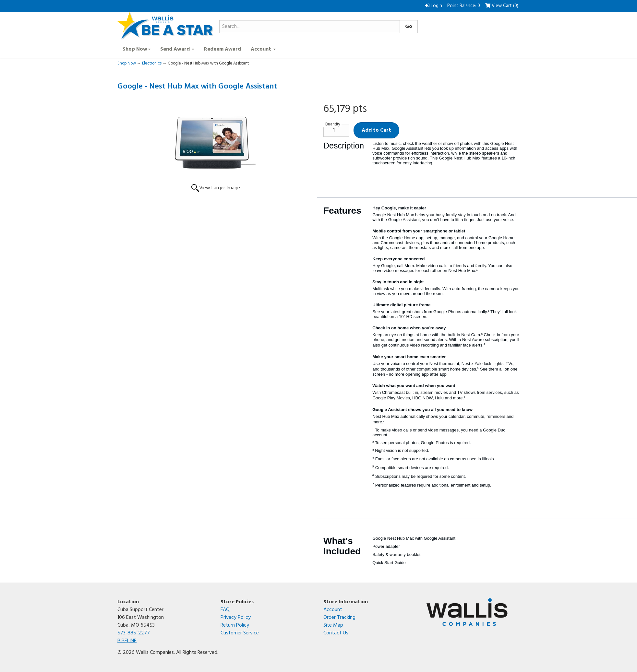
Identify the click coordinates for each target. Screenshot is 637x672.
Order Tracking (339, 618)
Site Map (333, 625)
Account (333, 610)
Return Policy (235, 625)
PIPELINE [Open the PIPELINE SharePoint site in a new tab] (127, 641)
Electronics (152, 63)
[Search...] (309, 27)
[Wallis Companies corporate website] (473, 612)
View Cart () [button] (502, 6)
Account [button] (263, 49)
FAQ (225, 610)
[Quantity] (336, 130)
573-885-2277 (134, 633)
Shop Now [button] (137, 49)
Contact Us (336, 633)
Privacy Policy (236, 618)
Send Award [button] (177, 49)
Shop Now (127, 63)
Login (433, 6)
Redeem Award (222, 49)
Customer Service (240, 633)
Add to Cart (376, 130)
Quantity (332, 124)
